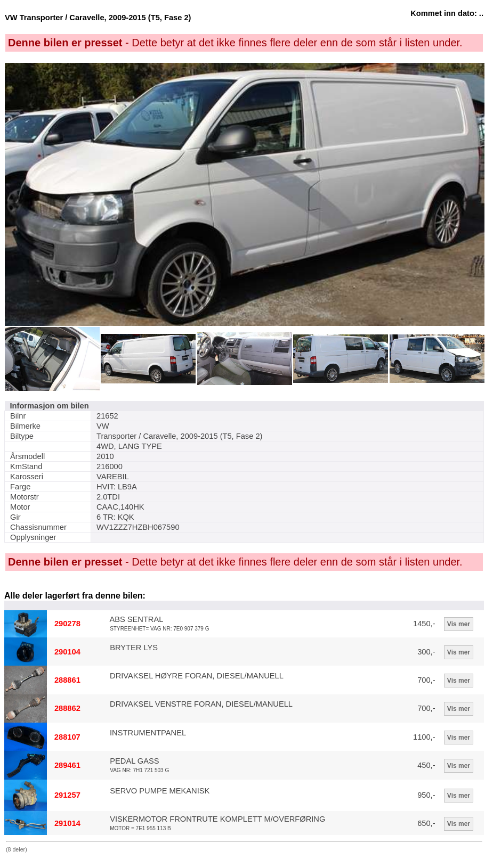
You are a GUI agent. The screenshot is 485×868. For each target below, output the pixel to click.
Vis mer (459, 624)
